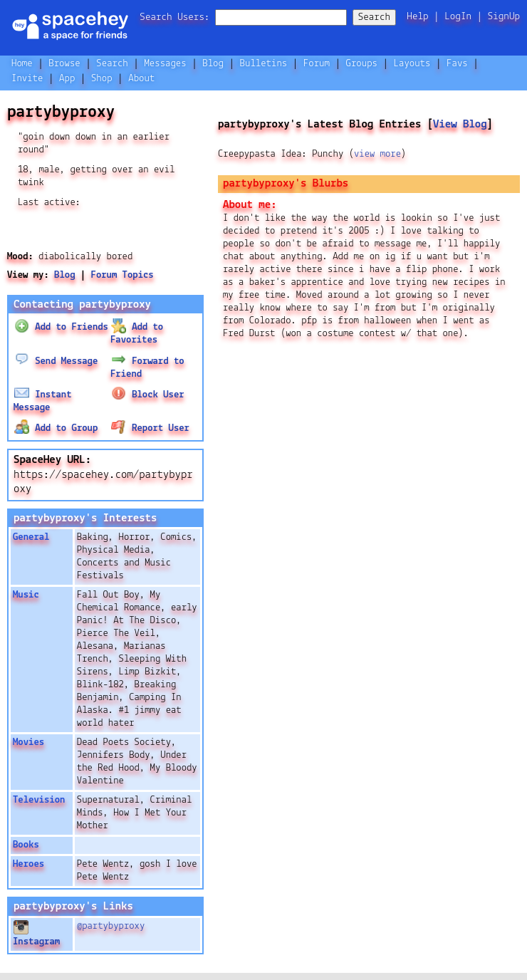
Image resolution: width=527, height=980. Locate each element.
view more (377, 154)
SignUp (504, 17)
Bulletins (264, 64)
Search (374, 17)
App (67, 79)
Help (417, 17)
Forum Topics (122, 275)
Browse (64, 64)
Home (22, 64)
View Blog (460, 124)
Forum (317, 64)
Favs (457, 64)
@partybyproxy (111, 926)
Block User (147, 395)
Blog (213, 64)
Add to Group (56, 428)
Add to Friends (61, 327)
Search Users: (174, 17)
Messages (165, 64)
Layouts (412, 64)
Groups (362, 64)
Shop (102, 79)
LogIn (458, 17)
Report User (150, 428)
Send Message (56, 361)
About (141, 79)
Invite (27, 79)
